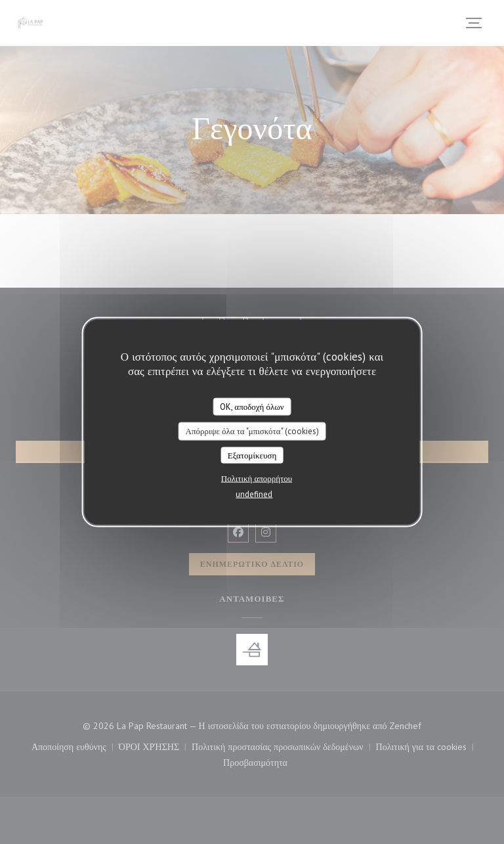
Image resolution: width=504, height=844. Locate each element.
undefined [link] (254, 494)
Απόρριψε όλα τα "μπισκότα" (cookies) (252, 431)
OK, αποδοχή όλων (252, 406)
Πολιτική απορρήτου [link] (257, 478)
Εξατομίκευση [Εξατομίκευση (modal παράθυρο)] (252, 455)
